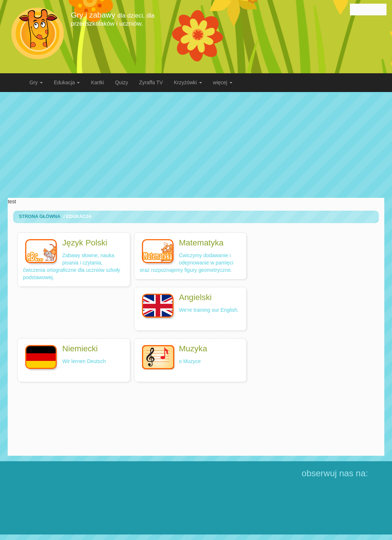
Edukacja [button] (67, 82)
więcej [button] (223, 82)
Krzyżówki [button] (188, 82)
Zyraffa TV (151, 82)
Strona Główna (40, 217)
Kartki (97, 82)
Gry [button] (36, 82)
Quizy (122, 82)
